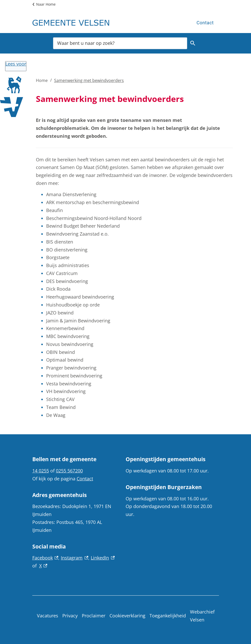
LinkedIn (103, 558)
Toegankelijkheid (168, 616)
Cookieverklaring (127, 616)
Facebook (45, 558)
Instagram (74, 558)
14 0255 (41, 471)
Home (42, 80)
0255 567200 (69, 471)
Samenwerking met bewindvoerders (89, 80)
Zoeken (192, 43)
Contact (205, 23)
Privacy (70, 616)
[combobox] (120, 43)
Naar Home (46, 4)
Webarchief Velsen (202, 616)
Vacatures (48, 616)
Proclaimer (94, 616)
